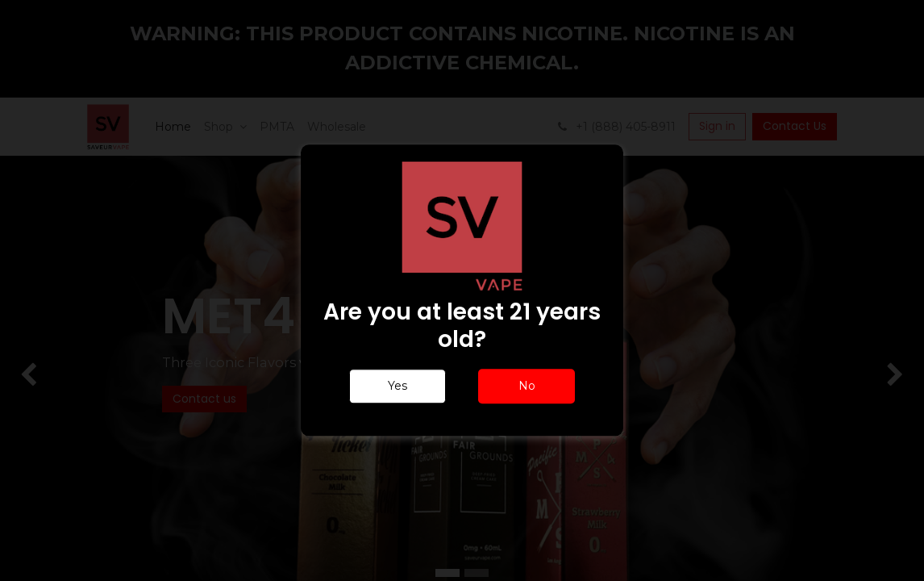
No (527, 387)
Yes (397, 387)
